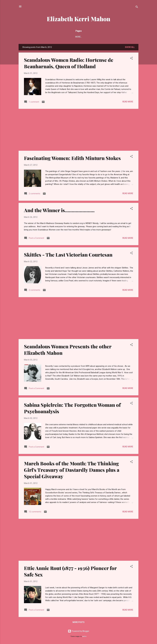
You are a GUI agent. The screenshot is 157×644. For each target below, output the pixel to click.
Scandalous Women (122, 37)
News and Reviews (97, 37)
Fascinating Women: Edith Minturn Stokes (72, 159)
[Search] (137, 7)
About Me (69, 37)
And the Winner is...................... (59, 211)
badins (84, 637)
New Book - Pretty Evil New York (42, 37)
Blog (81, 37)
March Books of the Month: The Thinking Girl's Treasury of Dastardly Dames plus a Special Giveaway (72, 470)
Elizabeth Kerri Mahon (79, 19)
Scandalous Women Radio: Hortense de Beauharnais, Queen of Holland (69, 64)
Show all (130, 48)
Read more (128, 102)
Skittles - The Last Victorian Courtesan (68, 255)
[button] (131, 59)
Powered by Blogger (79, 632)
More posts (78, 623)
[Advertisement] (78, 130)
